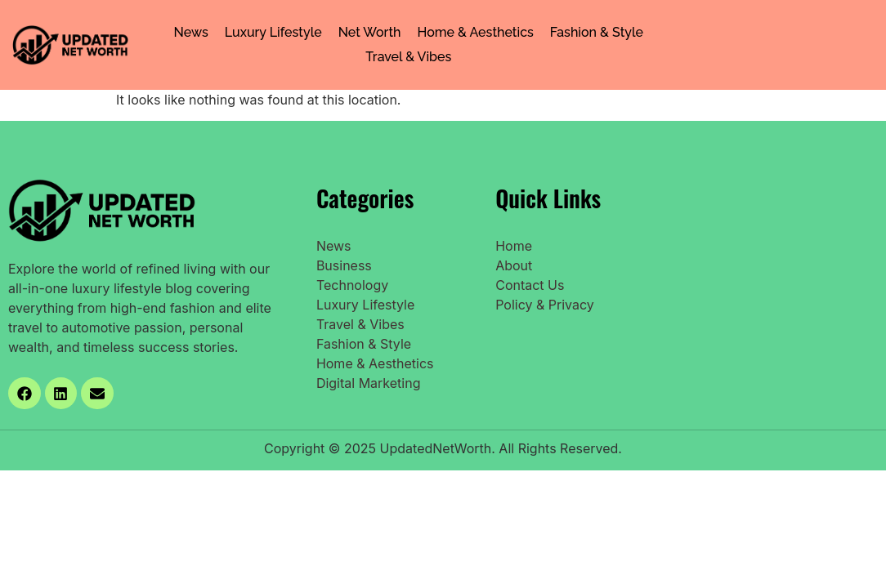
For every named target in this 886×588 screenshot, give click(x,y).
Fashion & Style (597, 32)
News (191, 32)
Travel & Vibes (408, 57)
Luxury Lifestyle (273, 32)
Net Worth (370, 32)
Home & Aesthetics (476, 32)
